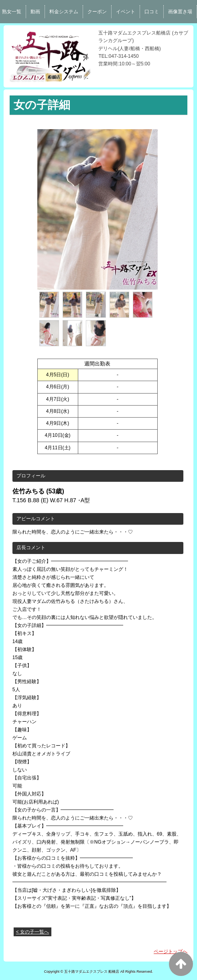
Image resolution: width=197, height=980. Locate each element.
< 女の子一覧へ (32, 932)
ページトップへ (171, 952)
